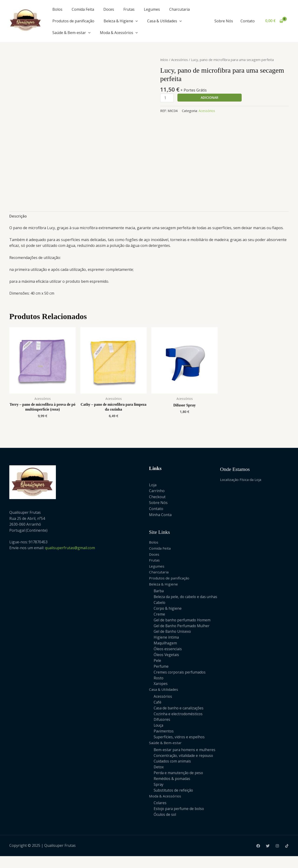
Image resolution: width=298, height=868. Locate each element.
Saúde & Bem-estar (71, 33)
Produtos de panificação (73, 21)
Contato (248, 21)
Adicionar (210, 97)
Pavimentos (164, 741)
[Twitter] (268, 858)
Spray (159, 795)
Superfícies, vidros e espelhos (179, 747)
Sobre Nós (224, 21)
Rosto (159, 686)
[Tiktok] (287, 858)
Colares (160, 814)
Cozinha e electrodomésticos (179, 723)
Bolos (57, 9)
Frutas (129, 9)
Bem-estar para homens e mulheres (185, 760)
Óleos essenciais (168, 657)
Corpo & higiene (168, 615)
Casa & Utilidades (164, 21)
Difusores (162, 729)
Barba (159, 591)
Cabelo (160, 609)
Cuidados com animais (173, 772)
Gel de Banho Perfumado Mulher (182, 633)
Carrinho (157, 491)
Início (164, 60)
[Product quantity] (167, 98)
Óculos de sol (165, 826)
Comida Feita (83, 9)
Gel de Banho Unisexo (173, 639)
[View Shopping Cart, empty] (274, 21)
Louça (159, 735)
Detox (159, 778)
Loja (153, 485)
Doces (109, 9)
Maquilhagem (166, 650)
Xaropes (161, 692)
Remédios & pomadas (172, 790)
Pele (157, 668)
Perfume (161, 674)
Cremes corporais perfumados (180, 680)
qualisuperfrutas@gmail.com (70, 548)
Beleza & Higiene (121, 21)
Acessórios (179, 60)
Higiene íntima (166, 645)
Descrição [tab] (18, 216)
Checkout (157, 497)
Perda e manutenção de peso (179, 783)
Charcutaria (179, 9)
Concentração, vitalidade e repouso (184, 766)
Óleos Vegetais (167, 662)
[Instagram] (277, 858)
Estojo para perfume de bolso (180, 820)
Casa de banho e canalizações (179, 717)
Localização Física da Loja (242, 480)
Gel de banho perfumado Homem (183, 627)
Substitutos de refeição (174, 801)
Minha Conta (160, 515)
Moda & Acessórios (119, 33)
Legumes (152, 9)
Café (158, 711)
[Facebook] (258, 858)
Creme (159, 621)
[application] (135, 21)
